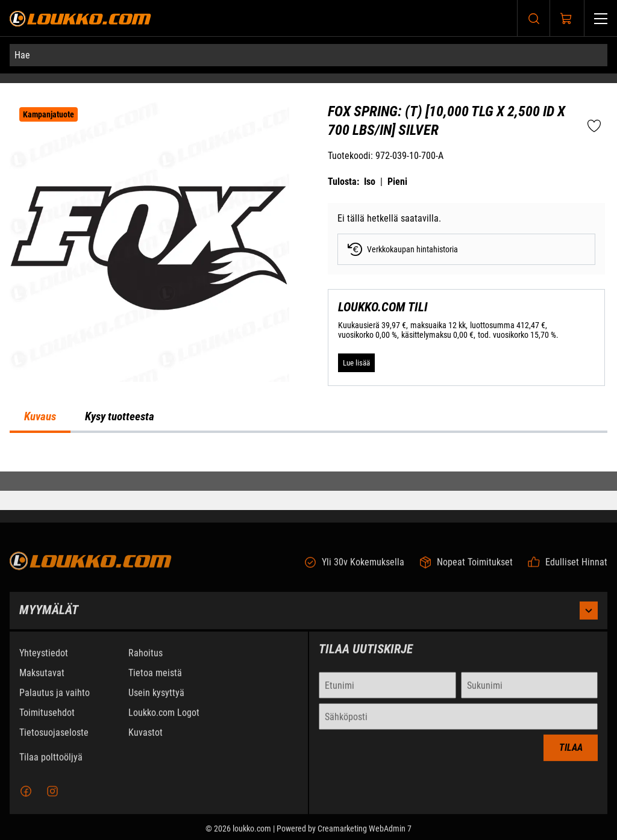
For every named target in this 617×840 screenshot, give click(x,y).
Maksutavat (42, 684)
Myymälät (308, 621)
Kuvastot (146, 743)
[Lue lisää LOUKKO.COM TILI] (356, 362)
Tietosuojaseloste (54, 743)
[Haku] (534, 18)
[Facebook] (26, 802)
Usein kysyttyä (156, 704)
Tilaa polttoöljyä (51, 768)
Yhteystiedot (44, 664)
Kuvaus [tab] (40, 417)
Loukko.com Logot (164, 723)
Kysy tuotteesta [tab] (120, 417)
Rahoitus (146, 664)
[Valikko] (601, 18)
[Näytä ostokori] (566, 19)
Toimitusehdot (47, 723)
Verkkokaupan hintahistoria (403, 249)
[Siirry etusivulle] (80, 18)
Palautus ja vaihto (55, 704)
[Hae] (308, 55)
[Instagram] (52, 802)
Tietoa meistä (155, 684)
